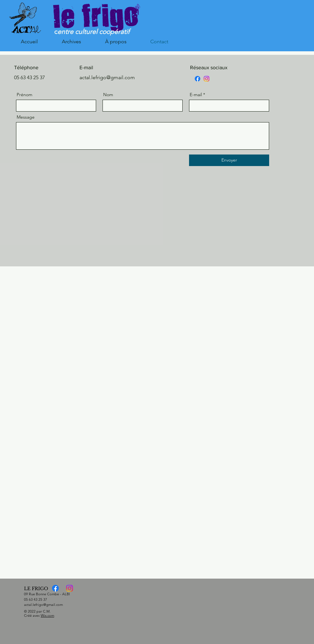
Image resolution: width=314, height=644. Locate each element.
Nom (108, 95)
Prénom (25, 95)
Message (26, 117)
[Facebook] (198, 79)
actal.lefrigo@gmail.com (43, 605)
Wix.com (47, 615)
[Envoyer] (229, 160)
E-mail (196, 95)
